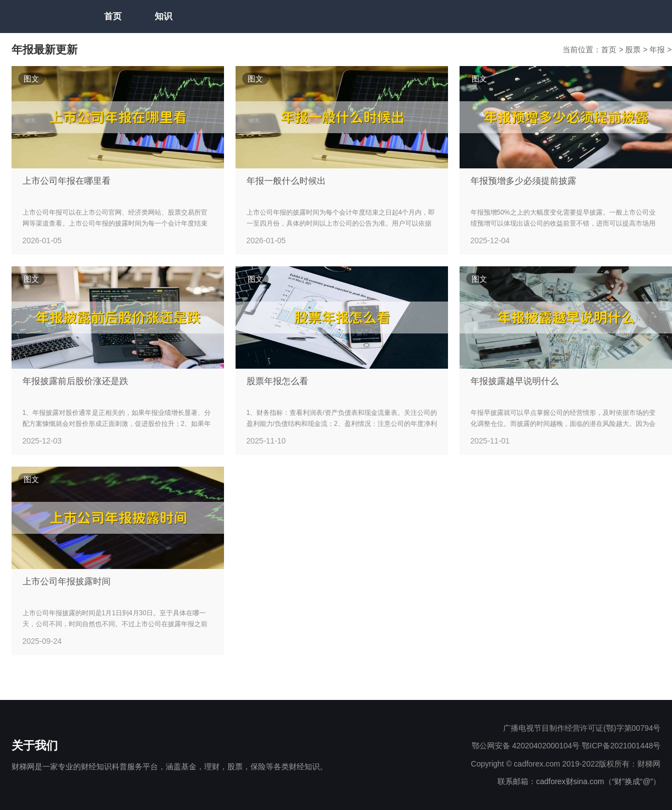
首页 (113, 16)
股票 (634, 50)
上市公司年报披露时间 (67, 581)
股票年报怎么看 (277, 381)
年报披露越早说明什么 (515, 381)
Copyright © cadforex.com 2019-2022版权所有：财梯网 (566, 764)
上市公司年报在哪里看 (67, 181)
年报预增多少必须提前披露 (523, 181)
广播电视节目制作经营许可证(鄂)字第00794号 (582, 728)
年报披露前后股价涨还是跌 (75, 381)
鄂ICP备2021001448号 (621, 746)
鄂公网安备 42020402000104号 (526, 746)
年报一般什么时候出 (286, 181)
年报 (658, 50)
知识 (163, 16)
